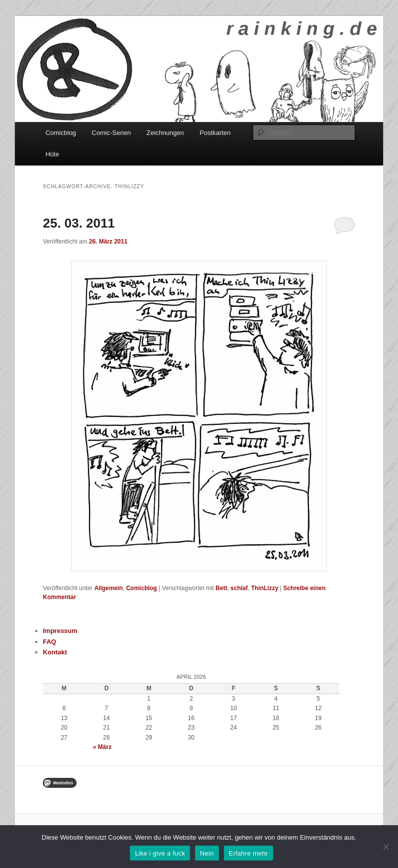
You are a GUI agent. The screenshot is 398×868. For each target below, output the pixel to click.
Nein (207, 853)
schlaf (239, 588)
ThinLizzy (265, 588)
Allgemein (108, 588)
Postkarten (215, 133)
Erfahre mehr (249, 853)
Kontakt (55, 652)
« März (102, 747)
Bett (221, 588)
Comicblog (60, 133)
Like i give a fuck (160, 853)
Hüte (52, 154)
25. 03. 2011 (79, 223)
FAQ (50, 642)
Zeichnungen (165, 133)
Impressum (60, 631)
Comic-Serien (111, 133)
